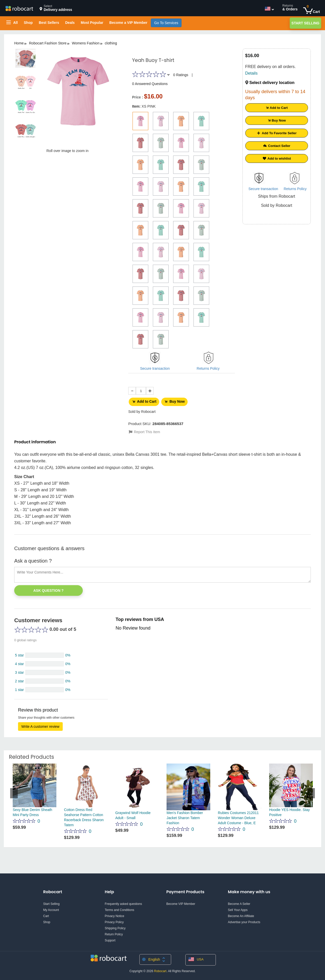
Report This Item (144, 430)
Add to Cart (145, 401)
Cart (46, 914)
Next (311, 791)
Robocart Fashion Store (48, 43)
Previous (14, 791)
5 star (19, 653)
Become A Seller (239, 902)
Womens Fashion (86, 43)
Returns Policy (208, 368)
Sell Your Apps (238, 908)
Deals (70, 23)
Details (251, 73)
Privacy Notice (115, 914)
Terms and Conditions (120, 908)
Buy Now (178, 401)
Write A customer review (40, 725)
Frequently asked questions (124, 902)
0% (68, 653)
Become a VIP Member (128, 23)
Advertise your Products (244, 920)
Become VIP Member (181, 902)
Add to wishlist (277, 158)
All (12, 23)
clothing (111, 43)
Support (110, 939)
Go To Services (166, 23)
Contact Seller (277, 146)
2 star (19, 679)
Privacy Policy (114, 920)
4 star (19, 662)
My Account (51, 908)
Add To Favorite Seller (277, 133)
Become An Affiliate (241, 914)
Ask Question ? (48, 589)
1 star (19, 688)
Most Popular (92, 23)
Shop (28, 23)
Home (19, 43)
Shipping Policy (115, 926)
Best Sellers (49, 23)
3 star (19, 671)
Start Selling (305, 23)
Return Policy (114, 933)
